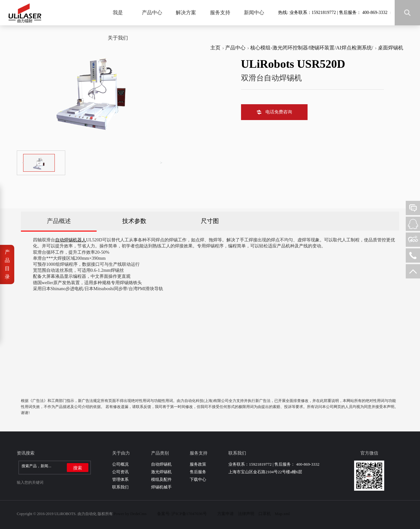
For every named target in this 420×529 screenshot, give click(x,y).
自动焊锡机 (161, 464)
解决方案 (186, 13)
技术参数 (134, 221)
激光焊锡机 (161, 472)
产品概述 (59, 221)
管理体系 (120, 479)
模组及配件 (161, 479)
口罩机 (265, 514)
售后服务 (198, 472)
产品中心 (152, 13)
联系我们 (120, 487)
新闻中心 (254, 13)
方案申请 (226, 514)
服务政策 (198, 464)
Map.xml (282, 514)
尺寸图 (210, 221)
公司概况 (120, 464)
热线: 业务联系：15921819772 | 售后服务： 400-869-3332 (333, 13)
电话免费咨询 (279, 112)
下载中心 (198, 479)
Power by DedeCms (130, 514)
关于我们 (118, 38)
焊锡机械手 (161, 487)
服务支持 (220, 13)
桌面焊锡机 (391, 48)
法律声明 (246, 514)
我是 (118, 13)
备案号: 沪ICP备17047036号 (182, 514)
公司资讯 (120, 472)
